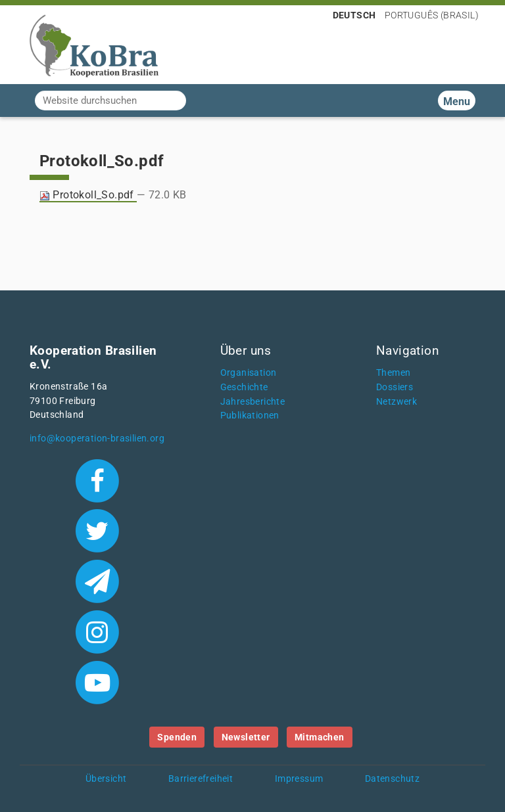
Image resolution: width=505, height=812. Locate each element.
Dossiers (395, 387)
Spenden (177, 737)
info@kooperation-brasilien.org (97, 439)
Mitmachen (320, 737)
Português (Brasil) (432, 15)
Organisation (249, 373)
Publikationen (250, 416)
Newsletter (246, 737)
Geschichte (244, 387)
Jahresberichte (253, 402)
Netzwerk (397, 402)
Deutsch (354, 15)
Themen (393, 373)
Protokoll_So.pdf (88, 195)
